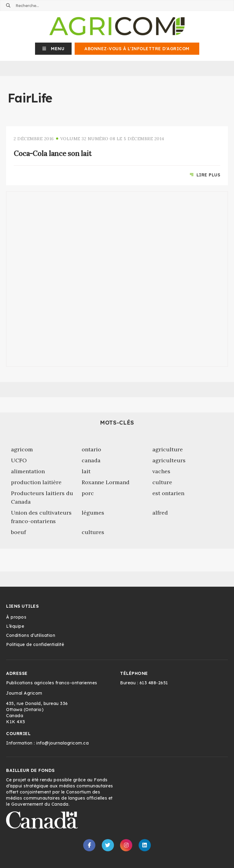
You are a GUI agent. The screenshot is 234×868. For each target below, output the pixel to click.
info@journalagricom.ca (62, 743)
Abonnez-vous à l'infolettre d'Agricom (137, 49)
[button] (53, 49)
